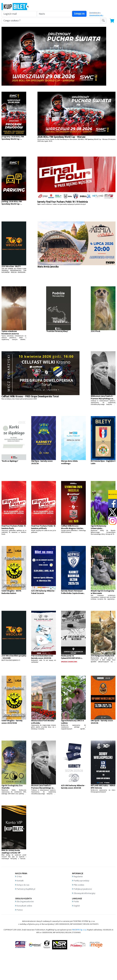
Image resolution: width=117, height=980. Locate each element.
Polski (76, 901)
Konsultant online (24, 906)
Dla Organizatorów (25, 901)
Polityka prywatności (83, 889)
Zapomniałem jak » (96, 15)
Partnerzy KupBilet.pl (26, 889)
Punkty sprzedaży (81, 881)
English (77, 906)
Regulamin (78, 877)
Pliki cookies (79, 885)
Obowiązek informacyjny (84, 893)
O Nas (19, 877)
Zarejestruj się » (95, 13)
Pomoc (20, 910)
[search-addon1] (51, 21)
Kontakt (20, 881)
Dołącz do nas (23, 885)
